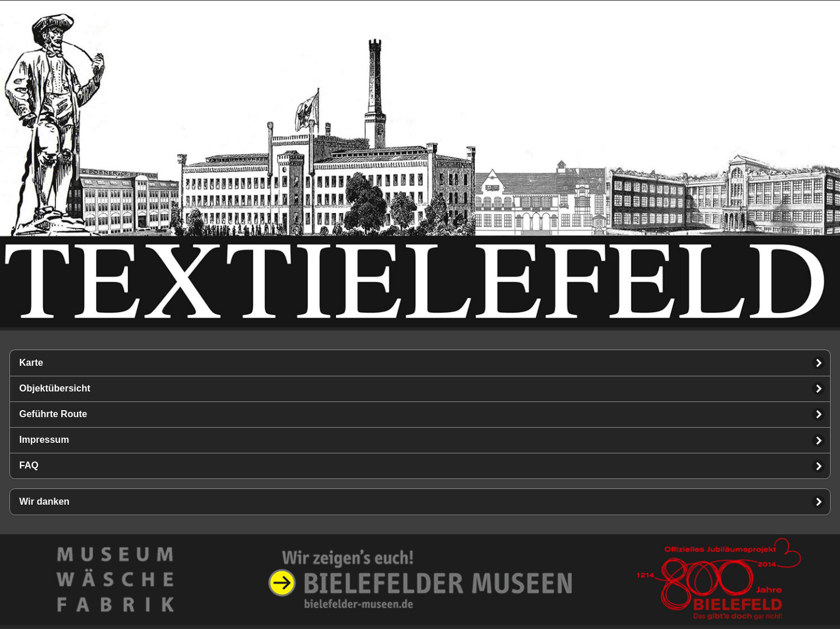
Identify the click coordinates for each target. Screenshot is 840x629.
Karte (31, 363)
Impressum (44, 440)
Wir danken (44, 502)
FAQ (29, 465)
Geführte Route (53, 414)
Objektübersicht (55, 388)
